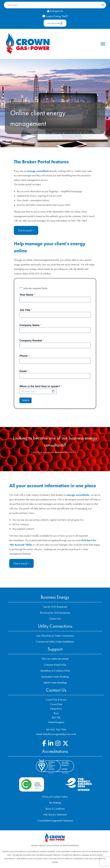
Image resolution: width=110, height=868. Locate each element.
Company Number (32, 341)
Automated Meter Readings (55, 677)
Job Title (26, 310)
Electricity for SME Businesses (55, 613)
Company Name (30, 325)
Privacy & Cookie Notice (55, 797)
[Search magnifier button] (103, 5)
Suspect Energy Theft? (55, 16)
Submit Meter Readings (55, 683)
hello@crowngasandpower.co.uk (59, 734)
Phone (24, 356)
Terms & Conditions (55, 809)
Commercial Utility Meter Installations (55, 642)
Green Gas (55, 619)
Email (24, 371)
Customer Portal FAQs (55, 665)
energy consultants (78, 495)
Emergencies (55, 11)
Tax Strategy (55, 803)
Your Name (27, 295)
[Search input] (54, 5)
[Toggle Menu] (103, 44)
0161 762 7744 (58, 730)
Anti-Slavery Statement (55, 815)
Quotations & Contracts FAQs (55, 671)
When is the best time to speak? (41, 387)
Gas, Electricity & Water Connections (55, 636)
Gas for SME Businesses (55, 607)
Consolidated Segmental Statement (55, 821)
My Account (55, 23)
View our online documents (55, 659)
